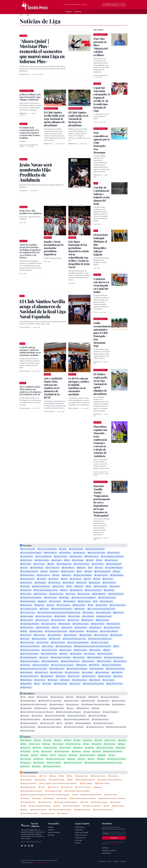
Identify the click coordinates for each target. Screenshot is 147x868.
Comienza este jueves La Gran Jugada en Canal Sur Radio (101, 285)
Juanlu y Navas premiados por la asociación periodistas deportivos (54, 248)
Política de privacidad (115, 844)
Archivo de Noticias (54, 832)
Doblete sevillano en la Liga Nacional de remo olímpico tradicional (30, 97)
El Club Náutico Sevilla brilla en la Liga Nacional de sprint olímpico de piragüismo (54, 119)
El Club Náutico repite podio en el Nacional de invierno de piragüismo (78, 119)
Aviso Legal (79, 840)
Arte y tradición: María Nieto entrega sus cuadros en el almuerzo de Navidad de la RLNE (53, 388)
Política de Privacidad (82, 832)
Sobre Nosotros (80, 827)
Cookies (109, 861)
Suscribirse (114, 838)
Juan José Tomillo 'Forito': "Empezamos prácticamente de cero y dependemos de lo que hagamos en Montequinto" (102, 501)
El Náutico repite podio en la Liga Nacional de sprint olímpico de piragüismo (100, 384)
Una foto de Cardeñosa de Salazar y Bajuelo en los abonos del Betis (101, 196)
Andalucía (78, 12)
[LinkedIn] (32, 846)
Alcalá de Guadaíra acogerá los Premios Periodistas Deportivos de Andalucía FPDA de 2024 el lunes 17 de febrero (30, 251)
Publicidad (105, 848)
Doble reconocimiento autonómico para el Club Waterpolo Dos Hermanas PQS (103, 334)
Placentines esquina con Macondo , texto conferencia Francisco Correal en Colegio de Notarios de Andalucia (100, 441)
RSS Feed (51, 835)
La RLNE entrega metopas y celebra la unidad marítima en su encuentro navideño (30, 351)
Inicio (21, 15)
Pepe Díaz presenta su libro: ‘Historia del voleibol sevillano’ (101, 47)
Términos (116, 861)
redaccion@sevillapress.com (42, 863)
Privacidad (102, 861)
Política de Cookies (81, 835)
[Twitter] (25, 846)
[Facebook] (22, 846)
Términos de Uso (80, 838)
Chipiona (69, 12)
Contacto (78, 843)
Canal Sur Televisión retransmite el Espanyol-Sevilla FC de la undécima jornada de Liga (102, 99)
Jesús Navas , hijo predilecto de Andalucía (31, 212)
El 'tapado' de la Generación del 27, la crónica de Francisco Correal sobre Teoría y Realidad (30, 133)
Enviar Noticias (106, 853)
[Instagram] (29, 846)
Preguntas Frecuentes (109, 850)
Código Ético (79, 830)
